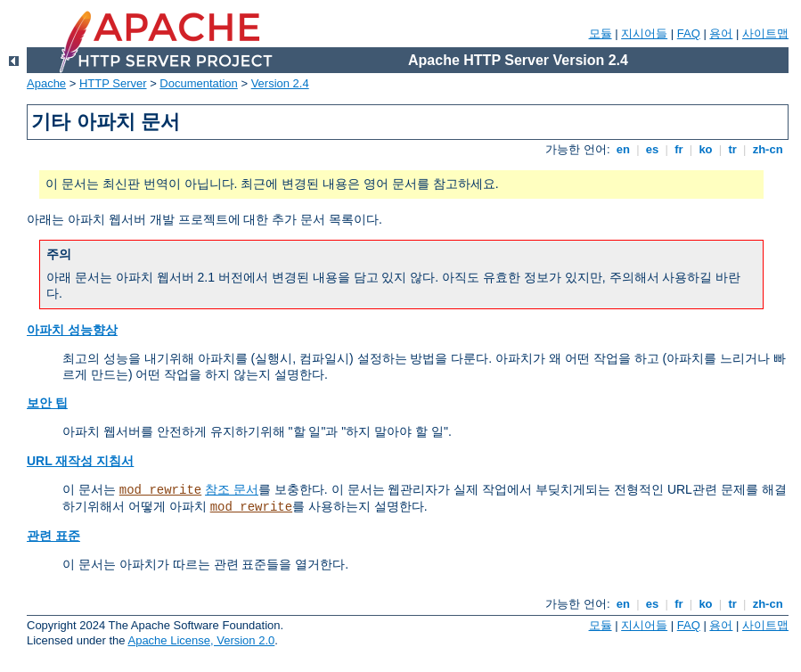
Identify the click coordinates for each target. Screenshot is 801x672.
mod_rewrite (160, 490)
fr (679, 149)
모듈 (601, 33)
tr (733, 149)
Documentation (198, 83)
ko (706, 149)
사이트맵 (765, 33)
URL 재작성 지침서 (80, 461)
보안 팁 (47, 403)
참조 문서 (232, 489)
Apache (46, 83)
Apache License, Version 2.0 (201, 640)
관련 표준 (53, 536)
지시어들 (644, 33)
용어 (721, 33)
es (652, 149)
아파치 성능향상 (72, 330)
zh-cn (768, 149)
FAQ (689, 33)
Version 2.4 (280, 83)
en (623, 149)
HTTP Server (113, 83)
